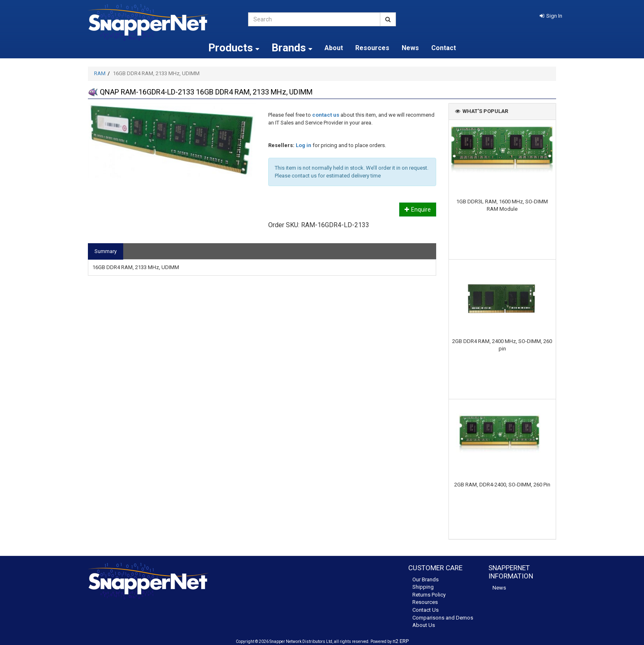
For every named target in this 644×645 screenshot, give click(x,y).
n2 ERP (401, 641)
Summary (106, 251)
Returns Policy (429, 595)
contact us (326, 115)
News (410, 48)
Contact (444, 48)
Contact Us (425, 610)
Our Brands (425, 579)
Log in (304, 145)
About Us (424, 625)
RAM (100, 73)
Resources (372, 48)
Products (234, 48)
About (334, 48)
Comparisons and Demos (443, 618)
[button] (551, 16)
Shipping (423, 587)
